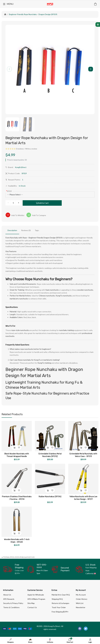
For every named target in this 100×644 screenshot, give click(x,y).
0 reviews (20, 149)
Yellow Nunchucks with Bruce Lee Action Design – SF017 (83, 498)
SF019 (9, 191)
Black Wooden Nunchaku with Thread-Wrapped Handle (17, 455)
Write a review (31, 149)
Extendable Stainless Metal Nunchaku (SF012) (50, 455)
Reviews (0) (26, 230)
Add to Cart (42, 203)
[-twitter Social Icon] (86, 629)
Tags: (37, 230)
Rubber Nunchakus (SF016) (50, 497)
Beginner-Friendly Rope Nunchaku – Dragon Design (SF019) (33, 14)
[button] (91, 69)
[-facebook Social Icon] (80, 629)
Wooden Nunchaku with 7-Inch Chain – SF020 (17, 541)
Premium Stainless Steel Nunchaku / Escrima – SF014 (17, 498)
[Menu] (8, 4)
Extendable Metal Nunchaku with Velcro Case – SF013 (83, 455)
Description (12, 230)
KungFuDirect (21, 167)
